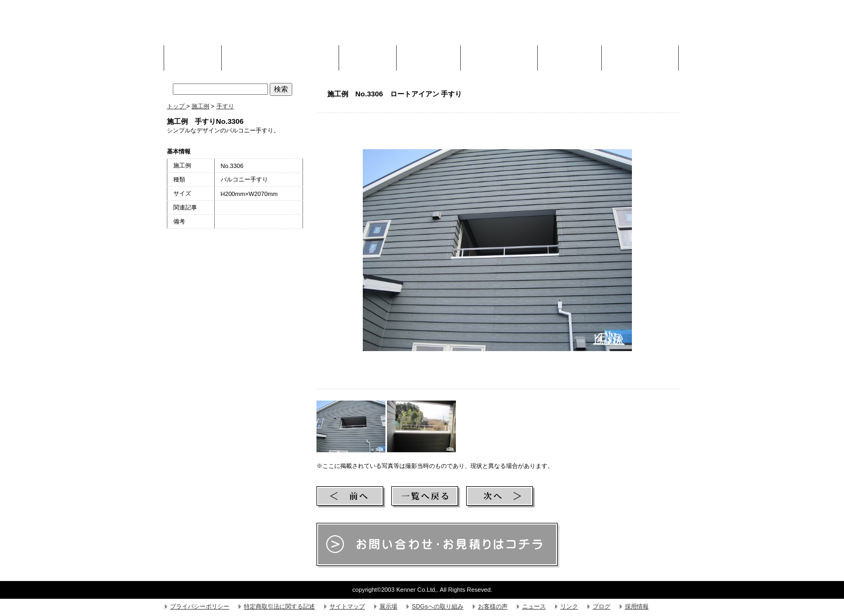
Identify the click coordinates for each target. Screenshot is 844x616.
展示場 (388, 606)
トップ (177, 106)
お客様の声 (493, 606)
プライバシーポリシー (200, 606)
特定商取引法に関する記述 (279, 606)
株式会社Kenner (248, 27)
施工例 (368, 55)
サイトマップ (347, 606)
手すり (225, 106)
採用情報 (637, 606)
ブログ (602, 606)
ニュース (534, 606)
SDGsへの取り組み (438, 606)
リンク (569, 606)
